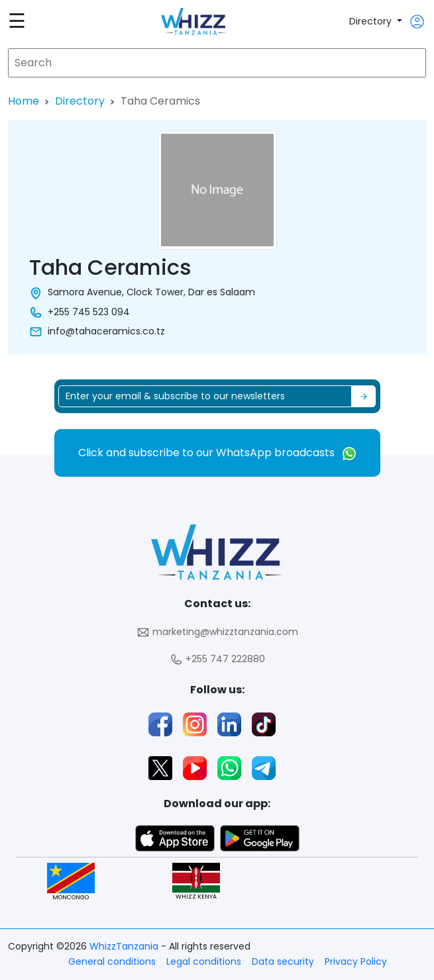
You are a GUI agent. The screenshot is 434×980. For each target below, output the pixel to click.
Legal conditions (204, 961)
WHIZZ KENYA (196, 882)
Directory (372, 21)
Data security (283, 961)
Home (24, 101)
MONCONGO (71, 882)
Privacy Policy (356, 961)
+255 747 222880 (217, 659)
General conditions (112, 961)
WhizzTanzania (125, 946)
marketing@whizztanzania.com (217, 632)
